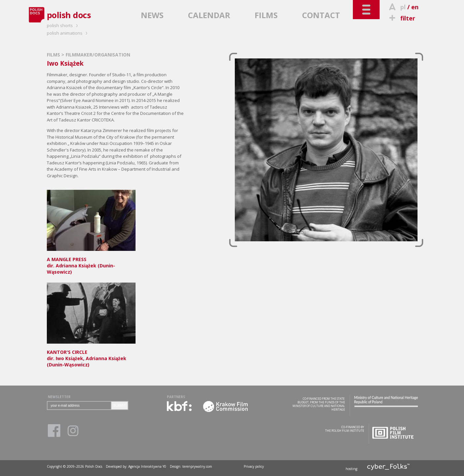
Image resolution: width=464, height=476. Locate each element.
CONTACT (321, 15)
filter (401, 18)
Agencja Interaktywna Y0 (147, 466)
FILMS (266, 15)
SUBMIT (120, 406)
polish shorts (63, 25)
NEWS (152, 15)
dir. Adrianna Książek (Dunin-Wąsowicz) (91, 262)
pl (403, 7)
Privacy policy (254, 466)
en (415, 7)
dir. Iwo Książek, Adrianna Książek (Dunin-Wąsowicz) (91, 355)
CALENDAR (209, 15)
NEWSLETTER (59, 397)
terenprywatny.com (197, 466)
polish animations (68, 33)
